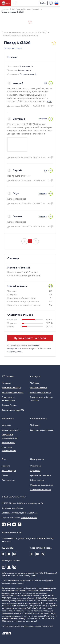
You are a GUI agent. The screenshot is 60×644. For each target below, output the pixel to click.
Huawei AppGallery (9, 554)
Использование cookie (41, 490)
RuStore (14, 554)
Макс (9, 524)
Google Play (4, 554)
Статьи (5, 475)
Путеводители (8, 480)
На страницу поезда (13, 48)
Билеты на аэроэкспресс (42, 430)
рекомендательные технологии (38, 626)
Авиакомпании (8, 443)
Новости (6, 466)
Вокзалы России (9, 405)
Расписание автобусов (41, 392)
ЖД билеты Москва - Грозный (26, 9)
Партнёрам (35, 471)
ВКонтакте (14, 524)
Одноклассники (20, 524)
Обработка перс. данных (41, 485)
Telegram (4, 524)
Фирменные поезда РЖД (13, 410)
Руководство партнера (41, 475)
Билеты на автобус (39, 388)
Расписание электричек (13, 392)
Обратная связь (37, 480)
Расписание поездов (11, 388)
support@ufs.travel (29, 518)
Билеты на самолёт (10, 430)
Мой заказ (6, 383)
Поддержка (51, 3)
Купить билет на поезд (30, 338)
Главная (5, 9)
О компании (36, 466)
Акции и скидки (9, 471)
